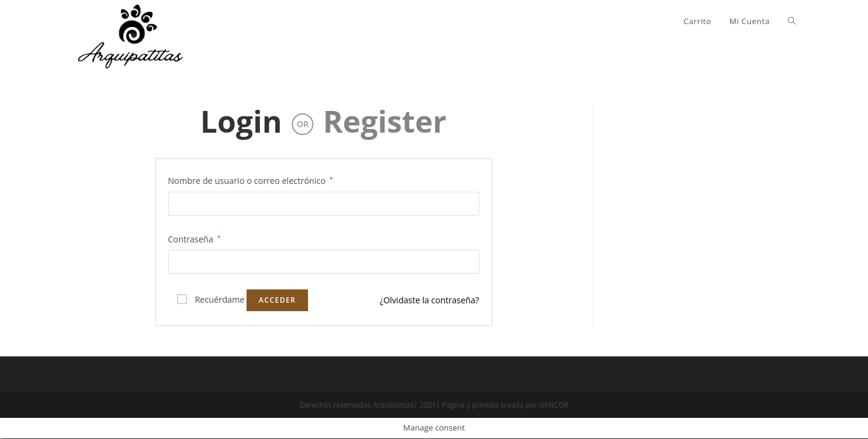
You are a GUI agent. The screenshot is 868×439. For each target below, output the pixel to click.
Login (241, 122)
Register (385, 122)
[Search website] (792, 21)
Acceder (277, 301)
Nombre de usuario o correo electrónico (251, 181)
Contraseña (194, 239)
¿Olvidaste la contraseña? (429, 301)
